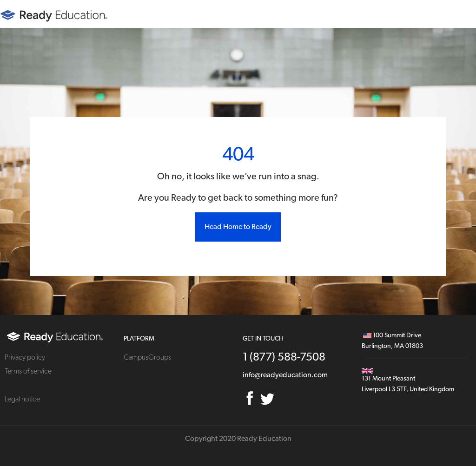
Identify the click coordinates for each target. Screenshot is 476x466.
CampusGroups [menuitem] (147, 357)
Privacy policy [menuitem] (25, 357)
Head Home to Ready (238, 227)
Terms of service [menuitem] (28, 371)
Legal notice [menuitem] (22, 399)
